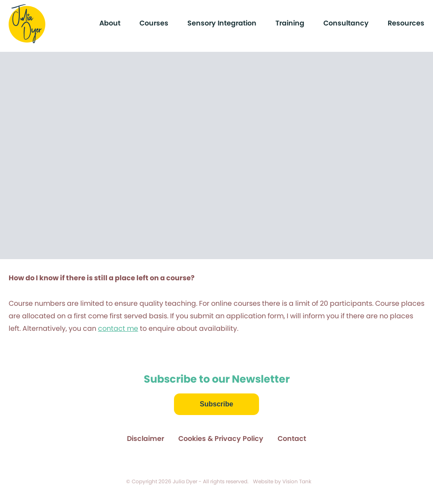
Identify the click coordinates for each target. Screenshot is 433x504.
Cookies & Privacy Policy (221, 439)
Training (290, 23)
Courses (154, 23)
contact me (118, 328)
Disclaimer (145, 439)
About (110, 23)
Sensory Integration (222, 23)
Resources (406, 23)
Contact (292, 439)
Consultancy (346, 23)
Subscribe (216, 404)
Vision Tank (297, 481)
